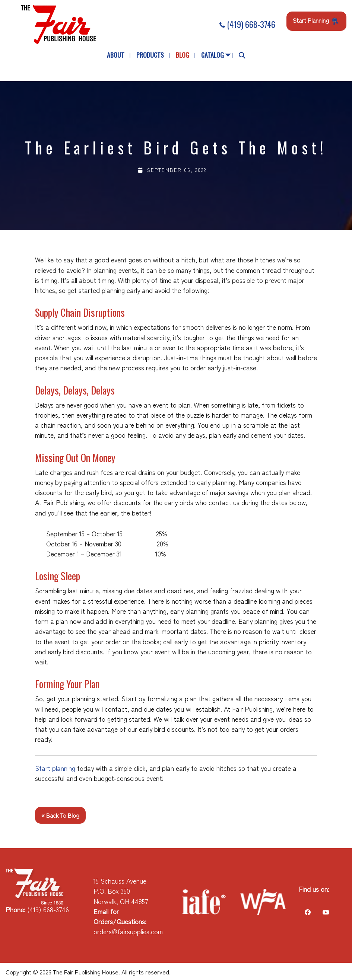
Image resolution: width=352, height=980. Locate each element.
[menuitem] (116, 55)
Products (150, 55)
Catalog (213, 55)
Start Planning (316, 20)
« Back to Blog (60, 815)
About (116, 55)
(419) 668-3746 (247, 24)
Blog (183, 55)
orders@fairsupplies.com (128, 931)
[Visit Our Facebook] (308, 912)
